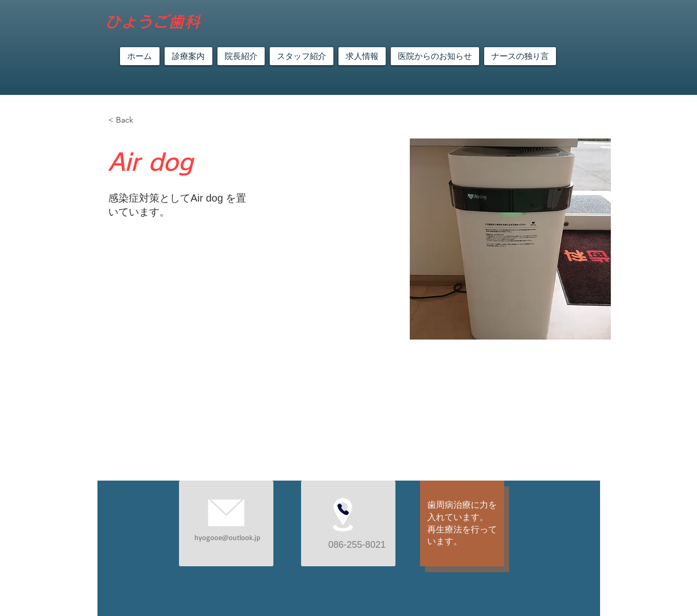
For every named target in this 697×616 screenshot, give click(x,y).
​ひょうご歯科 (152, 22)
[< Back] (128, 120)
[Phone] (343, 509)
